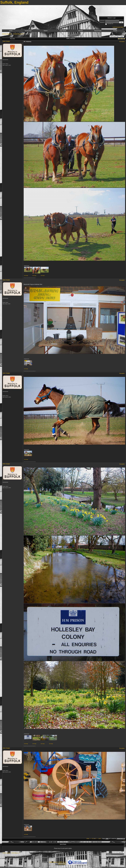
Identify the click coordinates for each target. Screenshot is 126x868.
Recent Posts (98, 31)
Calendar (80, 31)
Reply (122, 36)
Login (121, 22)
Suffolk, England (7, 34)
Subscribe (121, 852)
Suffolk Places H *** (19, 34)
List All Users (28, 31)
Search (46, 31)
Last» (100, 839)
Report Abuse (62, 864)
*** (124, 840)
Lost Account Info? (118, 27)
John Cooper (6, 41)
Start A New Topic (115, 36)
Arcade (115, 31)
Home (11, 31)
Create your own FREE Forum (58, 862)
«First (88, 839)
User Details (63, 31)
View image (26, 276)
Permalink (122, 42)
